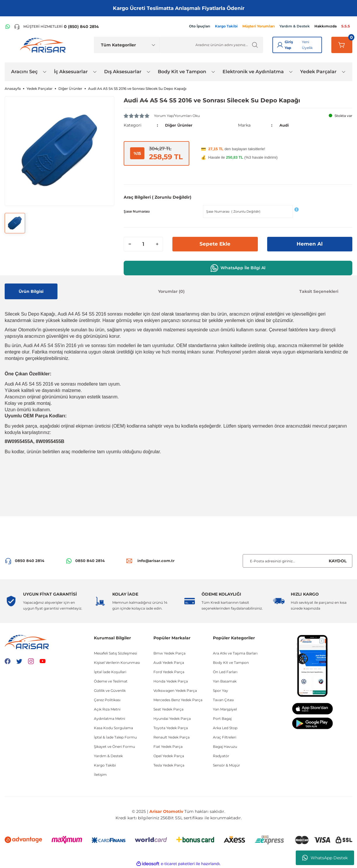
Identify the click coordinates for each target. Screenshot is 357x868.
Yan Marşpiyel (225, 709)
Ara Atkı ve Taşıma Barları (235, 653)
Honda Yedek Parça (171, 681)
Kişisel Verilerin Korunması (117, 663)
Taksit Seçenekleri (319, 291)
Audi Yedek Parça (169, 663)
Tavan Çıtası (223, 700)
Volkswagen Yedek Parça (175, 691)
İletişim (100, 775)
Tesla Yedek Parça (169, 765)
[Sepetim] (342, 45)
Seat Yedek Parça (168, 709)
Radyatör (221, 756)
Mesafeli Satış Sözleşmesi (116, 653)
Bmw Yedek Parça (169, 653)
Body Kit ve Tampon (231, 663)
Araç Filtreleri (225, 737)
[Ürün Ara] (211, 45)
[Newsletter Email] (297, 561)
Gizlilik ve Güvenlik (110, 691)
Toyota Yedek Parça (171, 728)
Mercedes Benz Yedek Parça (178, 700)
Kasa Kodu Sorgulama (113, 728)
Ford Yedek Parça (169, 672)
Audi (285, 125)
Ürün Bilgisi (31, 291)
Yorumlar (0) (171, 291)
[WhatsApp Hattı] (8, 27)
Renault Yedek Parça (171, 737)
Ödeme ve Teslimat (111, 681)
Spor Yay (220, 691)
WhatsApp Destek (325, 858)
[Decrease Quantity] (130, 244)
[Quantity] (143, 244)
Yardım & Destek (108, 756)
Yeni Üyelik (307, 45)
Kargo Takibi (105, 765)
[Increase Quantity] (157, 244)
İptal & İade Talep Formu (115, 737)
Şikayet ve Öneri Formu (114, 747)
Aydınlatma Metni (110, 719)
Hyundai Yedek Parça (172, 719)
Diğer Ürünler (180, 125)
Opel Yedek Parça (169, 756)
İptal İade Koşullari (110, 672)
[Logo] (44, 45)
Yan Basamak (225, 681)
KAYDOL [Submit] (338, 561)
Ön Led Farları (225, 672)
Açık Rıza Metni (107, 709)
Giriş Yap (289, 45)
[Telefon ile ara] (56, 27)
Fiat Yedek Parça (168, 747)
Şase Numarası (137, 211)
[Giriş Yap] (280, 45)
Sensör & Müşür (226, 765)
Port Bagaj (222, 719)
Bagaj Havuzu (225, 747)
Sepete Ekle (215, 244)
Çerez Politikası (107, 700)
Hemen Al (310, 244)
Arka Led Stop (225, 728)
